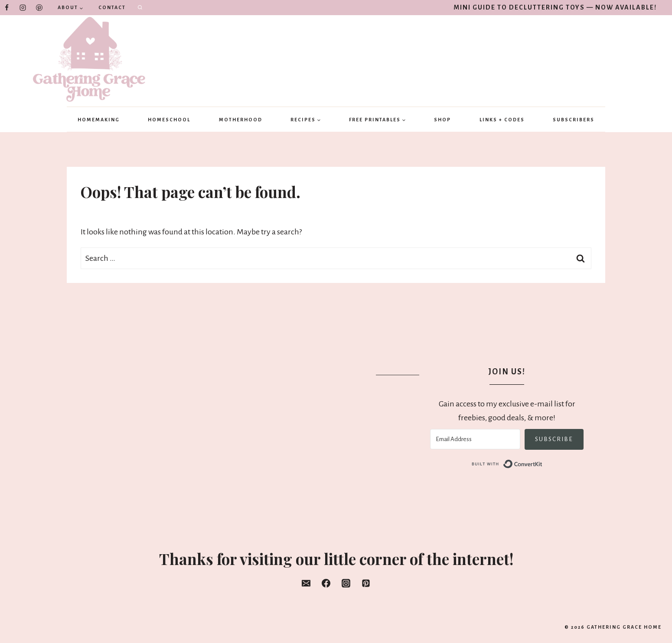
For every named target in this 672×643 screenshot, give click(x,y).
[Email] (306, 583)
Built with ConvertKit (543, 464)
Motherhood (241, 120)
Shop (442, 120)
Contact (112, 7)
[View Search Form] (140, 8)
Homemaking (99, 120)
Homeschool (169, 120)
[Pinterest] (39, 8)
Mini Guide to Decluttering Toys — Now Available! (555, 7)
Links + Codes (502, 120)
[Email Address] (475, 439)
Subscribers (574, 120)
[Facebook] (7, 8)
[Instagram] (23, 8)
